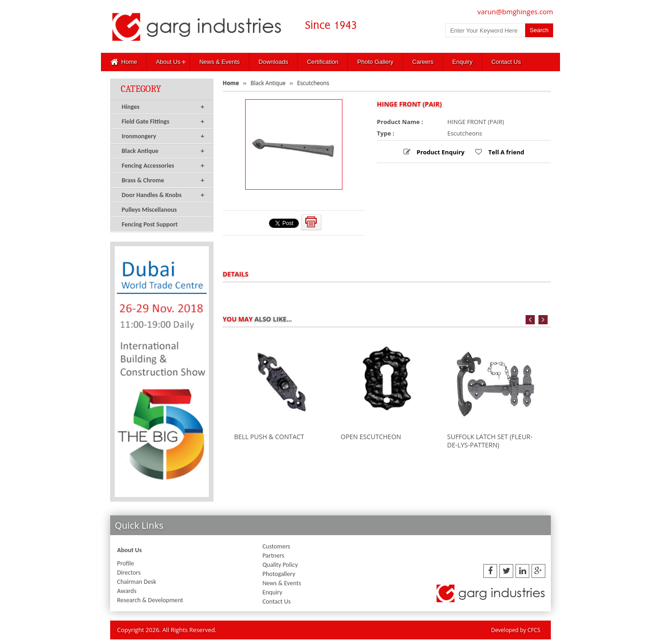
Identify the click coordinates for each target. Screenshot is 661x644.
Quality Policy (280, 565)
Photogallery (279, 574)
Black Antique (163, 151)
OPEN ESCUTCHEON (371, 437)
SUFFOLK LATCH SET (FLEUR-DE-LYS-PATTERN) (490, 441)
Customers (276, 546)
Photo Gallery (375, 62)
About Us (168, 62)
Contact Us (506, 62)
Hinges (163, 107)
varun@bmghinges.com (515, 11)
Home (124, 62)
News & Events (219, 62)
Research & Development (150, 600)
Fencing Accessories (163, 166)
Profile (126, 563)
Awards (127, 591)
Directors (129, 573)
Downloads (273, 62)
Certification (323, 62)
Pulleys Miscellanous (149, 210)
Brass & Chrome (163, 181)
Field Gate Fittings (163, 122)
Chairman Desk (137, 582)
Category (141, 89)
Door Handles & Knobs (163, 195)
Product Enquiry (440, 152)
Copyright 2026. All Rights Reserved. (167, 630)
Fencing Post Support (150, 224)
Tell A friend (505, 152)
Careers (423, 62)
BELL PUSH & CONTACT (269, 437)
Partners (274, 556)
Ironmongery (163, 136)
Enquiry (462, 62)
